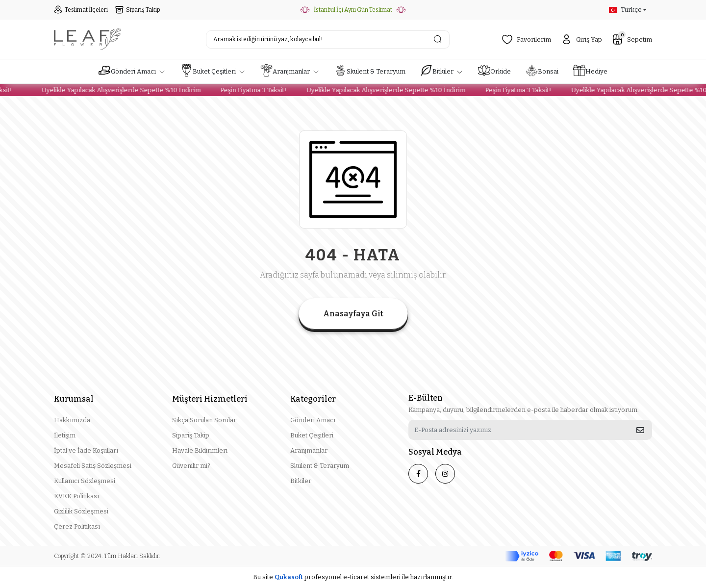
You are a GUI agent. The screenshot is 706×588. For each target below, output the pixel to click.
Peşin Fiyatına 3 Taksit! (248, 90)
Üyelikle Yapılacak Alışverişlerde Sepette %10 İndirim (116, 90)
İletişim (65, 435)
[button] (132, 72)
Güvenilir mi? (191, 466)
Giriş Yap (581, 39)
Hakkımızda (72, 420)
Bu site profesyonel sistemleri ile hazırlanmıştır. (353, 577)
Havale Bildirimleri (200, 450)
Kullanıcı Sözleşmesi (85, 481)
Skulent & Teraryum (320, 466)
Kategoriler (313, 399)
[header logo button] (88, 39)
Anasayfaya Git (353, 314)
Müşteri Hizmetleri (210, 399)
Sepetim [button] (632, 38)
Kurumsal (74, 399)
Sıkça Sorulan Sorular (204, 420)
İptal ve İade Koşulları (86, 450)
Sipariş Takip (138, 10)
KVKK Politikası (76, 496)
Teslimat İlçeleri (81, 10)
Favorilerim (526, 39)
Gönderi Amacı (313, 420)
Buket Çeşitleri (312, 435)
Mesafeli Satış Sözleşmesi (93, 466)
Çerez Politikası (77, 526)
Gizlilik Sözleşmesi (81, 511)
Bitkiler (301, 481)
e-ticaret (356, 577)
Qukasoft (289, 577)
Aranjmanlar (309, 450)
